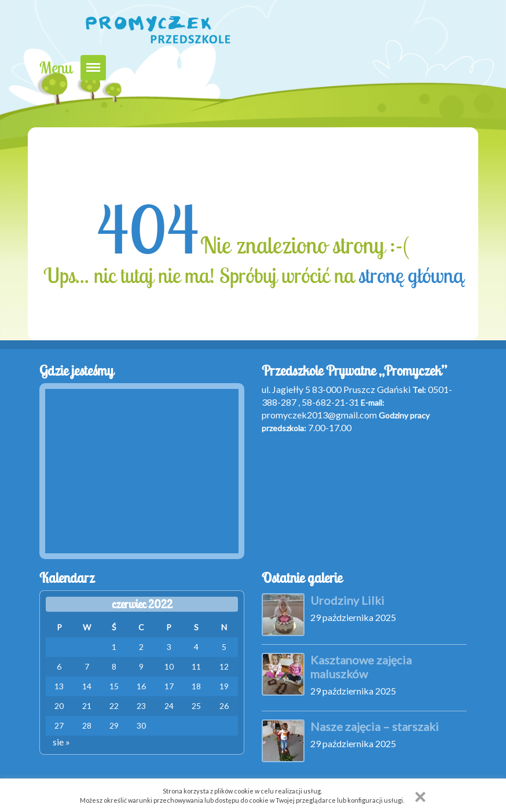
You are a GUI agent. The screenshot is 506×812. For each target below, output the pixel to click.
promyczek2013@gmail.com (319, 415)
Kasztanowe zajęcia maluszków (361, 667)
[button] (420, 797)
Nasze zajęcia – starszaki (375, 726)
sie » (61, 742)
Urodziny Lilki (347, 600)
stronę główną (411, 275)
